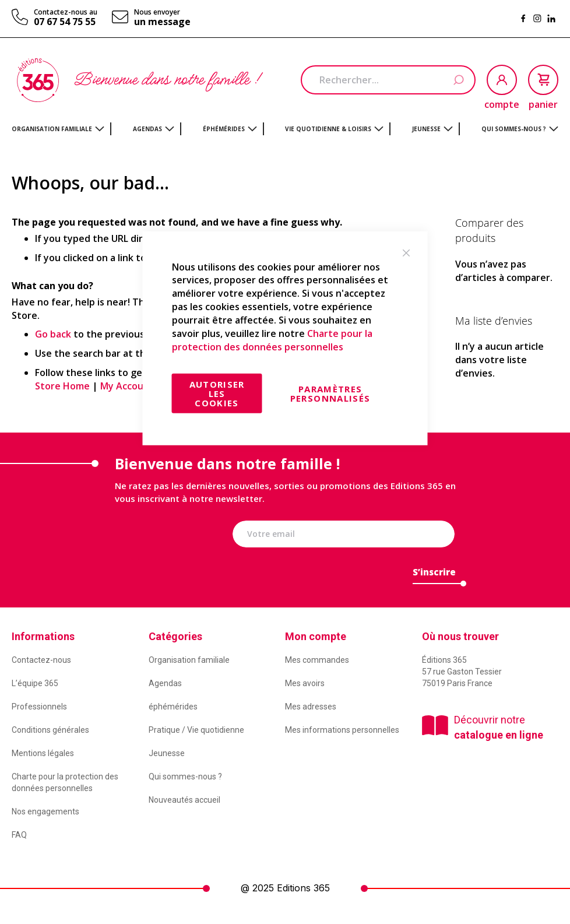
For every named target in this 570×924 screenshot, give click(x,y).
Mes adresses (311, 707)
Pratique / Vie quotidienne (196, 730)
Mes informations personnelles (342, 730)
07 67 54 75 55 (65, 22)
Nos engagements (45, 811)
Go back (53, 334)
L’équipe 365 (35, 683)
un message (162, 22)
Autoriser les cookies (217, 394)
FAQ (19, 835)
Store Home (62, 386)
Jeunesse (167, 753)
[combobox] (388, 80)
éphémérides (173, 707)
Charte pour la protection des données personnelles (272, 340)
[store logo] (38, 80)
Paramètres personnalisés (330, 394)
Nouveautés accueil (184, 800)
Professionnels (39, 707)
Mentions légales (43, 753)
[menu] (285, 129)
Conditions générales (50, 730)
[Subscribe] (434, 575)
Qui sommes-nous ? (185, 777)
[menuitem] (58, 129)
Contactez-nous (41, 660)
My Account (127, 386)
